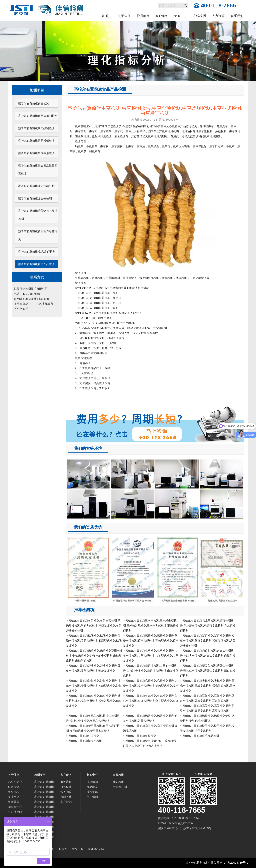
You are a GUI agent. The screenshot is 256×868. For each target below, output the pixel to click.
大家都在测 (120, 787)
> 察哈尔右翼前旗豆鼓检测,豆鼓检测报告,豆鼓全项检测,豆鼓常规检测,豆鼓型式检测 (207, 698)
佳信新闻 (92, 782)
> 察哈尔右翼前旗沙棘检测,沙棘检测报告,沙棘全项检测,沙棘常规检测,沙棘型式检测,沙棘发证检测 (94, 686)
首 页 (105, 16)
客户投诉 (66, 802)
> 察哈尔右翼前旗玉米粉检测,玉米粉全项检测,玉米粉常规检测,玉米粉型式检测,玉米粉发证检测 (151, 626)
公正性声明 (15, 812)
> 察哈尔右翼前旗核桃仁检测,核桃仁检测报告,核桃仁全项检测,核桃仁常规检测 (93, 718)
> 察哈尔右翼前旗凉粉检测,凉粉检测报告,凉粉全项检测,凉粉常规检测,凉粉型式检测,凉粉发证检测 (151, 686)
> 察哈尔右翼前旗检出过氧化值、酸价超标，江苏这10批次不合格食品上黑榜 (151, 743)
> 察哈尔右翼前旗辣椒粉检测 (84, 741)
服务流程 (66, 782)
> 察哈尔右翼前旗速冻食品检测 (199, 736)
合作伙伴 (66, 787)
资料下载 (66, 797)
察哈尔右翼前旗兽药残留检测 (36, 141)
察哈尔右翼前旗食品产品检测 (36, 264)
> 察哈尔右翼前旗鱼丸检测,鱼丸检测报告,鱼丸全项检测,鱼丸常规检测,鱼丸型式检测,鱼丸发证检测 (151, 701)
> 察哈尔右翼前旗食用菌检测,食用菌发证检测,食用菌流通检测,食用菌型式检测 (93, 728)
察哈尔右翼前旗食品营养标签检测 (38, 235)
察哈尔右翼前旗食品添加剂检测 (38, 116)
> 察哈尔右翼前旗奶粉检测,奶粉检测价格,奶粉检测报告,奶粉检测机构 (207, 718)
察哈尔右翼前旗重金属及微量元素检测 (38, 170)
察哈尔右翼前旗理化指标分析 (36, 186)
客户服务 (162, 16)
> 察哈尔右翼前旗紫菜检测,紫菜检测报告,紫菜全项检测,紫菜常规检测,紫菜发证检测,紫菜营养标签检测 (208, 641)
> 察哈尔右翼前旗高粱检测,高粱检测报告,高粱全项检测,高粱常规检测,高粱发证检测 (207, 708)
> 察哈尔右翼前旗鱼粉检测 (140, 736)
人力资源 (218, 16)
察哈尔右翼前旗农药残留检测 (36, 128)
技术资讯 (92, 792)
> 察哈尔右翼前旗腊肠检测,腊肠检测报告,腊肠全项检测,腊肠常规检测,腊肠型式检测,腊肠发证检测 (94, 641)
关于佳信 (124, 16)
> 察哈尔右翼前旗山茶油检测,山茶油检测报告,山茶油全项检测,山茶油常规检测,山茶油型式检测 (151, 671)
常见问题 (66, 792)
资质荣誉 (14, 802)
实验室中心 (15, 807)
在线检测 (199, 16)
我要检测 (118, 782)
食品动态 (92, 787)
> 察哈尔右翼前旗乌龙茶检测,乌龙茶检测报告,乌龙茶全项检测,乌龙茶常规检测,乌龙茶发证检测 (208, 626)
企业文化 (14, 797)
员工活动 (92, 797)
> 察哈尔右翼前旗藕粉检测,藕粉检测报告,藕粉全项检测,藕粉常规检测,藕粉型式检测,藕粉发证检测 (151, 641)
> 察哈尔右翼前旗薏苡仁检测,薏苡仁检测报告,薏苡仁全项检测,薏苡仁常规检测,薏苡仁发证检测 (208, 671)
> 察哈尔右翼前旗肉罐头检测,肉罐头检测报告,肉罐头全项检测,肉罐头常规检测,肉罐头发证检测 (208, 656)
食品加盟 (78, 849)
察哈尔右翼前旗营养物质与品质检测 (38, 215)
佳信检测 (14, 787)
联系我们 (237, 16)
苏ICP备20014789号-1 (234, 863)
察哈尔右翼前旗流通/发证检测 (37, 252)
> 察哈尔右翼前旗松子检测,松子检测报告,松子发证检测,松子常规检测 (207, 728)
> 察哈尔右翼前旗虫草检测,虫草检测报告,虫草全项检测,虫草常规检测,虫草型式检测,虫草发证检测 (151, 656)
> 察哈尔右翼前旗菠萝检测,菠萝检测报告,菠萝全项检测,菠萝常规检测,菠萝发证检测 (93, 668)
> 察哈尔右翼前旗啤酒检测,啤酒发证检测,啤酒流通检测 (150, 728)
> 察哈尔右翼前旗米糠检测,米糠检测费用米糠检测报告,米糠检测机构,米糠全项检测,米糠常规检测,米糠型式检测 (94, 656)
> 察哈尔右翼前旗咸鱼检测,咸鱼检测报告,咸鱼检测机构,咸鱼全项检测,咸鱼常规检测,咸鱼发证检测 (94, 701)
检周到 (63, 849)
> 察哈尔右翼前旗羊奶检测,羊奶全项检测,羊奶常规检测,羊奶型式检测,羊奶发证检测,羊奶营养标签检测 (94, 626)
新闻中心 (181, 16)
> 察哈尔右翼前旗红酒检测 (83, 736)
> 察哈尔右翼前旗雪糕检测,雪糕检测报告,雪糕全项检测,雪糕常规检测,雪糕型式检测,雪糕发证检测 (208, 686)
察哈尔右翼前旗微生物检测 (35, 198)
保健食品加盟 (96, 849)
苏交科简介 (15, 782)
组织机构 (14, 792)
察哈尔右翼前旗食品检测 (34, 103)
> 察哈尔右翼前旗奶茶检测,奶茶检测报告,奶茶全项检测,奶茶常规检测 (150, 718)
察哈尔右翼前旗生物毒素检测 (36, 153)
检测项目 (143, 16)
